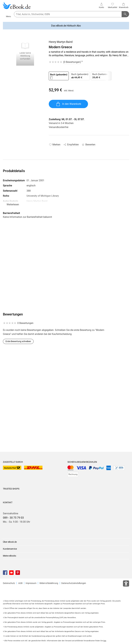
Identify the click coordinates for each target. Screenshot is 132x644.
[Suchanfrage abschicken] (125, 14)
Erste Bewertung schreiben (18, 341)
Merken (56, 145)
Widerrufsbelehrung (49, 583)
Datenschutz (9, 583)
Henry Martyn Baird (61, 42)
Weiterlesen (13, 204)
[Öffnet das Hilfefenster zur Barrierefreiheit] (126, 584)
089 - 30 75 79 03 (13, 518)
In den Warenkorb (68, 104)
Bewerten (90, 145)
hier (105, 641)
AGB (20, 583)
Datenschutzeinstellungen (74, 583)
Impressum (31, 583)
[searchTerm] (68, 14)
